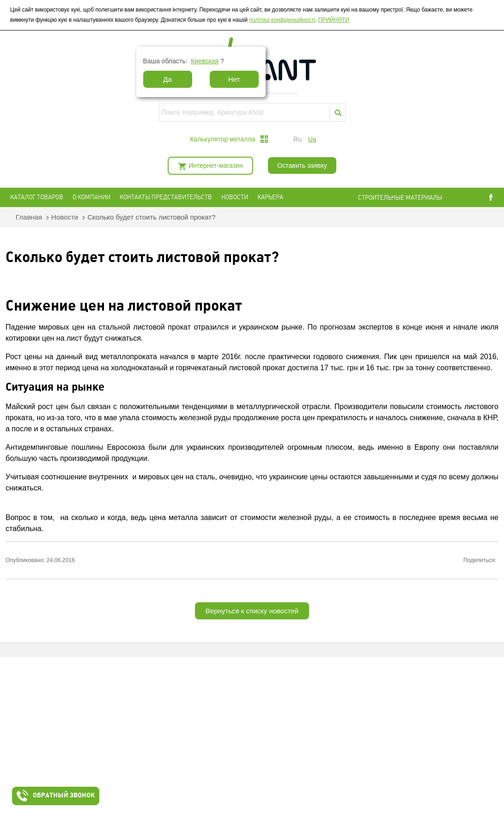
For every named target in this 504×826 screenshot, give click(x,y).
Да (167, 79)
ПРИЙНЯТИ (334, 20)
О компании (91, 197)
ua (312, 139)
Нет (234, 79)
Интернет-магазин (216, 165)
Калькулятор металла (222, 139)
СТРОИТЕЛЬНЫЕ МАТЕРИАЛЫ (400, 198)
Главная (29, 217)
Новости (235, 197)
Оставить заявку (302, 165)
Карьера (270, 197)
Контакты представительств (166, 197)
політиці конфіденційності (282, 20)
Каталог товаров (37, 197)
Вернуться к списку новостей (252, 611)
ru (298, 139)
